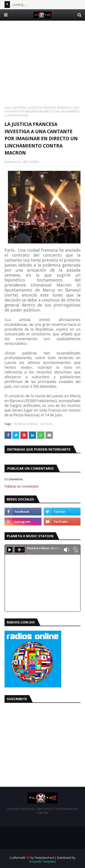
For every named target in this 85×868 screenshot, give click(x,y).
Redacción (14, 162)
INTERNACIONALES (26, 424)
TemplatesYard (44, 858)
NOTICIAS (20, 108)
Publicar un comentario (22, 486)
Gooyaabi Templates (42, 862)
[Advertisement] (42, 63)
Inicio (8, 108)
